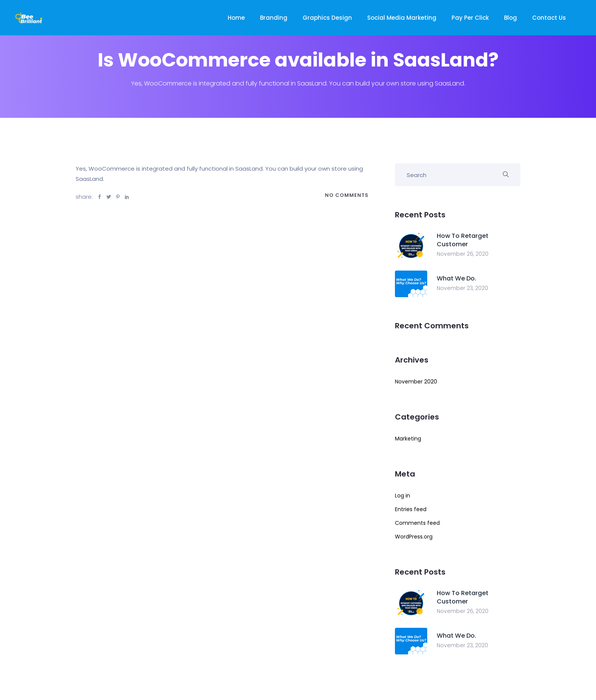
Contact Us (549, 18)
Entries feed (411, 509)
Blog (510, 18)
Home (236, 18)
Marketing (408, 439)
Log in (403, 496)
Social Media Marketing (402, 18)
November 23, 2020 (462, 288)
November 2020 (416, 382)
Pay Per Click (470, 18)
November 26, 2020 (463, 254)
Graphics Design (327, 18)
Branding (274, 18)
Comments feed (417, 523)
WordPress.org (414, 537)
